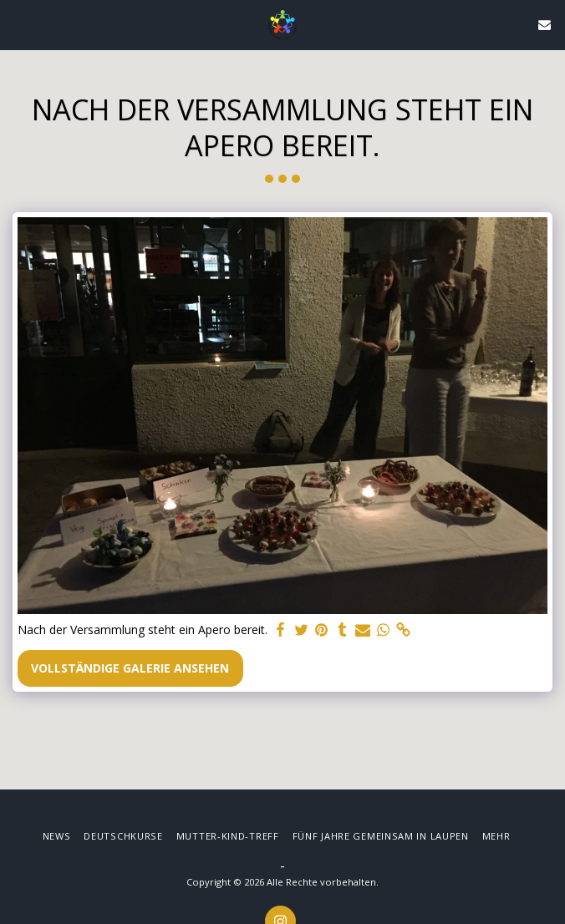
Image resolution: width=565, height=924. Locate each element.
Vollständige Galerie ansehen (130, 668)
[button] (18, 24)
